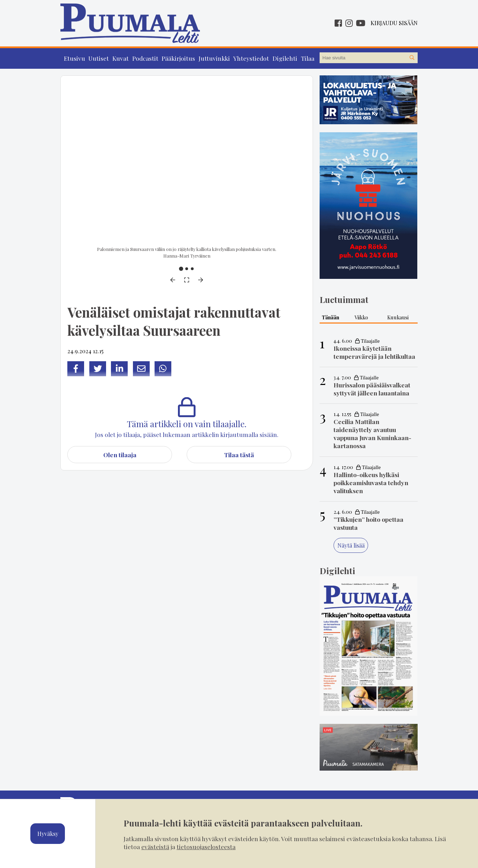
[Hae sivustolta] (412, 58)
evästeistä (155, 847)
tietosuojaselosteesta (206, 847)
